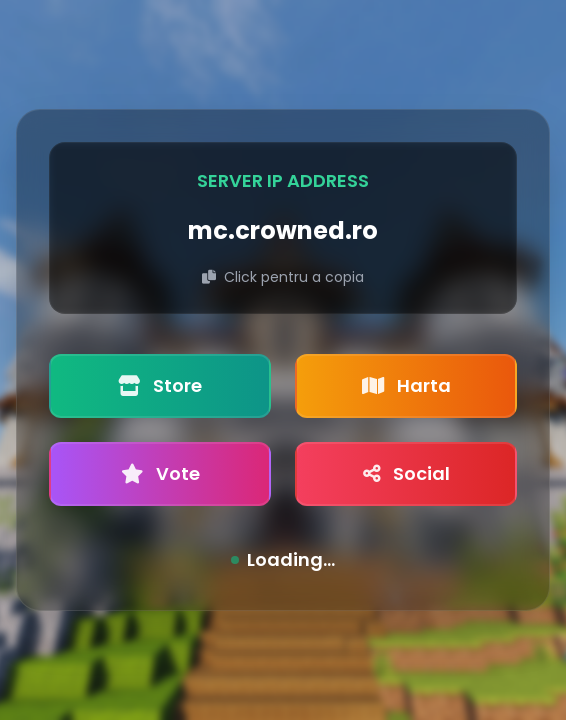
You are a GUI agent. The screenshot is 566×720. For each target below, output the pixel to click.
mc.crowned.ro (283, 230)
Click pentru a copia (283, 277)
